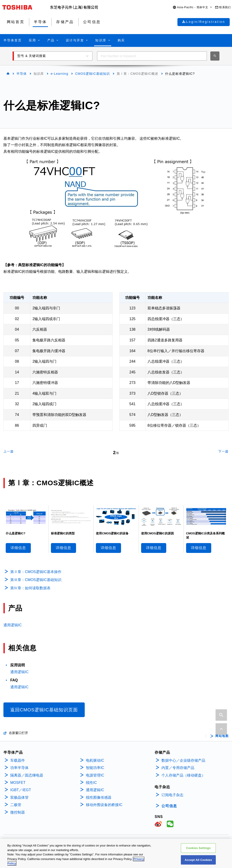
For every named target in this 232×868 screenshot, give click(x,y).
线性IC (91, 783)
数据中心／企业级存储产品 (183, 760)
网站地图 (222, 736)
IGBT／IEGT (21, 790)
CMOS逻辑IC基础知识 (92, 74)
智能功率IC (95, 768)
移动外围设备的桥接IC (104, 805)
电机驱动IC (95, 760)
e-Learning (59, 74)
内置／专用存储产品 (178, 768)
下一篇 (223, 451)
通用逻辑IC (13, 625)
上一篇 (9, 451)
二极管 (16, 805)
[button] (193, 7)
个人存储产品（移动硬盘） (183, 775)
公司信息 (169, 806)
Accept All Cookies (198, 860)
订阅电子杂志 (172, 795)
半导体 (22, 74)
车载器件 (18, 760)
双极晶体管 (19, 797)
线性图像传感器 (99, 797)
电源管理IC (95, 775)
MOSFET (18, 783)
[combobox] (152, 56)
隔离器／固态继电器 (27, 775)
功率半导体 (19, 768)
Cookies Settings (198, 848)
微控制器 (18, 812)
